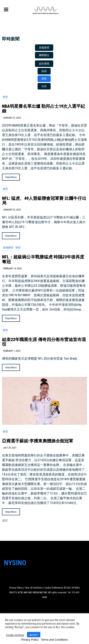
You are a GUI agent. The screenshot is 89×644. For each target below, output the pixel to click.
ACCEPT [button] (34, 635)
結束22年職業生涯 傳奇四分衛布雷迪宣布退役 (44, 342)
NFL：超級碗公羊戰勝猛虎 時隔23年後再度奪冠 (43, 259)
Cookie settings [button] (15, 635)
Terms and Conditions (54, 640)
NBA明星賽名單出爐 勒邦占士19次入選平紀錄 (44, 109)
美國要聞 (8, 248)
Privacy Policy (16, 588)
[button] (44, 48)
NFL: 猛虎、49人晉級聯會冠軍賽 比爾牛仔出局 (44, 201)
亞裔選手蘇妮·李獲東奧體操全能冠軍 (38, 441)
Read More (11, 177)
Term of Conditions (34, 588)
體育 (5, 97)
